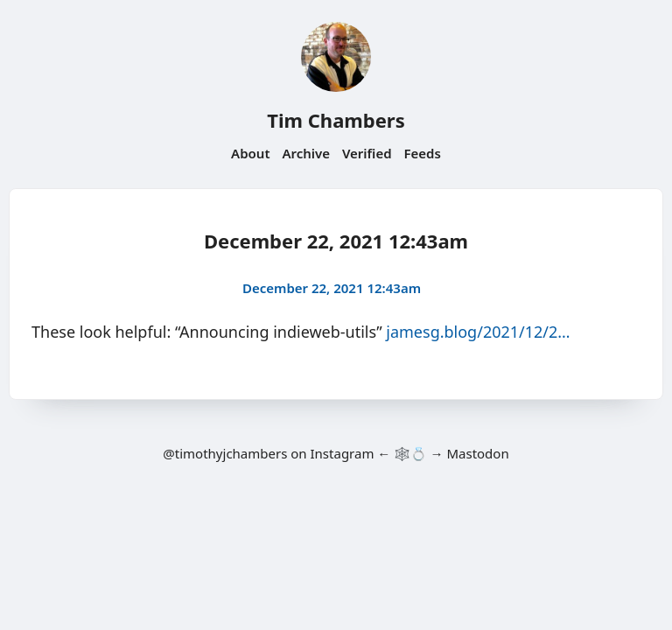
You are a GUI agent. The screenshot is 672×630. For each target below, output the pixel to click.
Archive (306, 153)
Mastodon (477, 453)
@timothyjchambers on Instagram (268, 453)
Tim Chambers (336, 120)
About (250, 153)
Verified (367, 153)
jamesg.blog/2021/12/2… (478, 332)
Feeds (423, 153)
